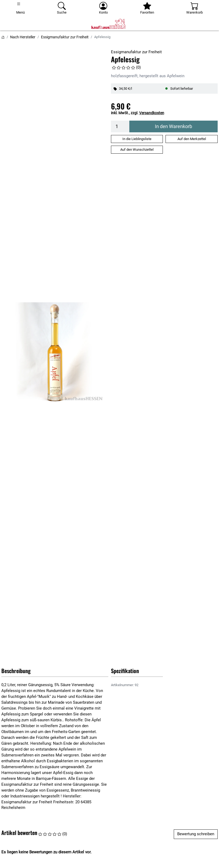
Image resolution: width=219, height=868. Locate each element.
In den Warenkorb (173, 126)
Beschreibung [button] (16, 671)
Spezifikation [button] (125, 671)
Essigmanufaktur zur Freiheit (65, 37)
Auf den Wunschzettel (137, 150)
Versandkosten (152, 113)
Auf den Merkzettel (192, 139)
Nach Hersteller (23, 37)
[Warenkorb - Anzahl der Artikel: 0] (195, 9)
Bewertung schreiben (196, 834)
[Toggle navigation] (20, 9)
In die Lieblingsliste (137, 139)
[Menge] (120, 126)
